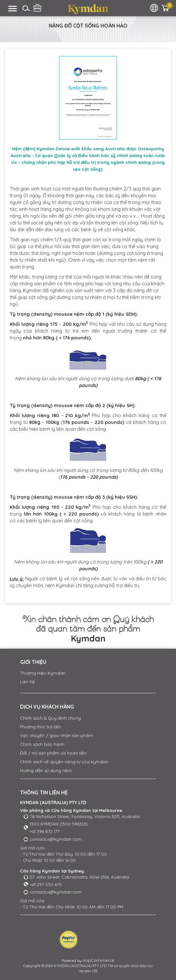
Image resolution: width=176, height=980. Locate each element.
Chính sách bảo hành (42, 744)
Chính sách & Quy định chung (50, 718)
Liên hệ (27, 682)
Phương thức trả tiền (41, 727)
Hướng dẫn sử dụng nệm (46, 770)
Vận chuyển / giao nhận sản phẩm (56, 735)
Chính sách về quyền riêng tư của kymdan (64, 762)
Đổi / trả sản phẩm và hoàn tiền (53, 753)
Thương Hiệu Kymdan (43, 673)
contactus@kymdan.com (56, 839)
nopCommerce (98, 960)
